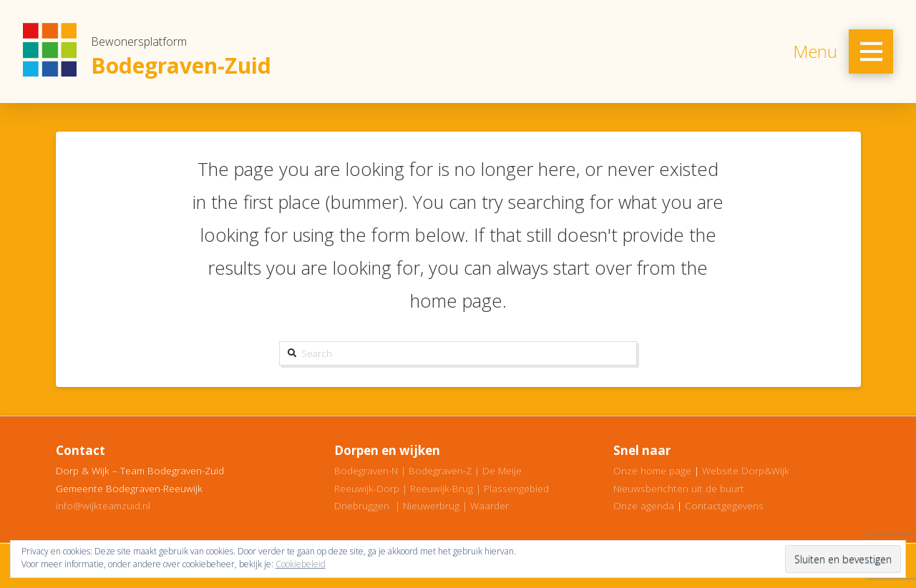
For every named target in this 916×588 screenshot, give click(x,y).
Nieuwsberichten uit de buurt (679, 488)
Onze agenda (644, 505)
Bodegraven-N (366, 470)
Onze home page (652, 470)
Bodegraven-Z (440, 470)
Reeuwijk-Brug (442, 488)
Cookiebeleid (301, 564)
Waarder (489, 505)
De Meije (502, 470)
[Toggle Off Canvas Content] (871, 52)
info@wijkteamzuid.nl (103, 505)
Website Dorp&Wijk (746, 470)
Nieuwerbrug (431, 505)
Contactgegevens (724, 505)
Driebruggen (362, 505)
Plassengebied (516, 488)
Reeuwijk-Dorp (367, 488)
